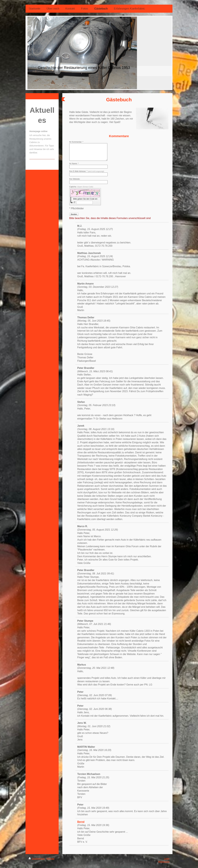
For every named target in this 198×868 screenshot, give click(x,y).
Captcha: (81, 187)
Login (167, 859)
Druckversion (37, 859)
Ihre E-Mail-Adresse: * (87, 171)
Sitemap (50, 859)
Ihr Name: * (74, 164)
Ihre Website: (75, 179)
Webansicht (164, 862)
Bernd (81, 822)
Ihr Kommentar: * (76, 142)
